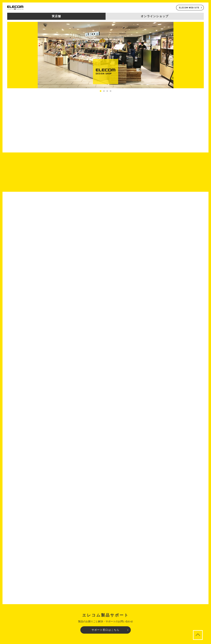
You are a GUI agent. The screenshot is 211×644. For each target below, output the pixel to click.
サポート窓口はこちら (106, 630)
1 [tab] (101, 91)
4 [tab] (111, 91)
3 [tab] (107, 91)
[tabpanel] (105, 55)
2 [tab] (104, 91)
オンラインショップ (155, 16)
